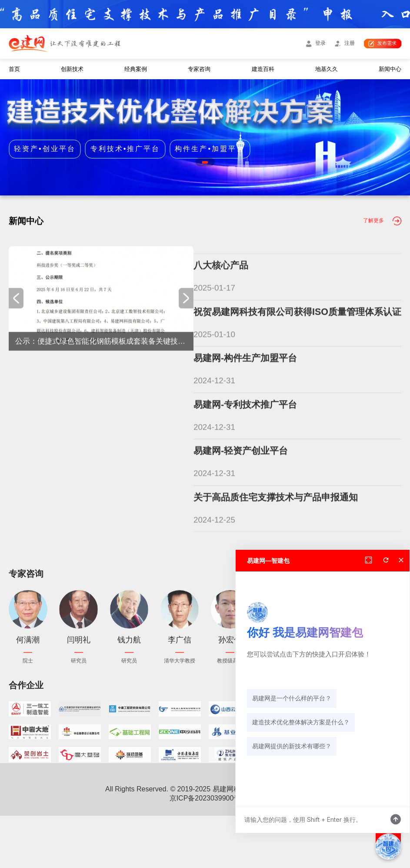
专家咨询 (199, 69)
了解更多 (373, 259)
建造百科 (263, 69)
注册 (350, 43)
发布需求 (387, 43)
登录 (320, 43)
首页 (14, 69)
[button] (205, 162)
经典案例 (136, 69)
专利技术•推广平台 (125, 148)
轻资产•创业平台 (45, 148)
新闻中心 (390, 69)
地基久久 (327, 69)
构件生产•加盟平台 (210, 148)
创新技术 (72, 69)
